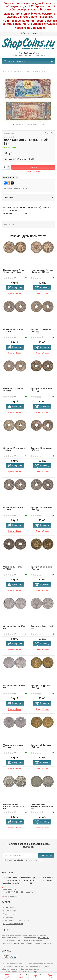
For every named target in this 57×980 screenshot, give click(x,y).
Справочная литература (13, 924)
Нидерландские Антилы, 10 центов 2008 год (42, 806)
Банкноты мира (10, 911)
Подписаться (46, 856)
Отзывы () (9, 225)
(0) (10, 278)
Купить (33, 167)
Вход (24, 33)
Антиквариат (9, 917)
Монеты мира (9, 907)
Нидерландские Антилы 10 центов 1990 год (15, 271)
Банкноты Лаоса (20, 188)
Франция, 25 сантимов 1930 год (14, 508)
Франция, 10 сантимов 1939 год (14, 449)
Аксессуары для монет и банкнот (17, 920)
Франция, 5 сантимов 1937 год (13, 330)
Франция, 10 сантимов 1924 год (41, 449)
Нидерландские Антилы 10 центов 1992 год (42, 271)
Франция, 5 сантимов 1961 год (13, 746)
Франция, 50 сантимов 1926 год (41, 568)
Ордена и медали (10, 914)
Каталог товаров (15, 61)
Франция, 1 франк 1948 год (14, 687)
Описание (8, 197)
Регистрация (36, 33)
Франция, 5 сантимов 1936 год (41, 330)
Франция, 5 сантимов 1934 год (13, 390)
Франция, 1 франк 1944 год (14, 627)
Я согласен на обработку (24, 860)
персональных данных (35, 860)
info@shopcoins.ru (12, 896)
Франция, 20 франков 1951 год (41, 746)
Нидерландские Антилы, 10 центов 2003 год (15, 806)
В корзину (17, 288)
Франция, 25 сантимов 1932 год (14, 568)
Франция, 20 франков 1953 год (41, 687)
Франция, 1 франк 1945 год (42, 627)
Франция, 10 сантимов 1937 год (41, 390)
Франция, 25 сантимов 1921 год (41, 508)
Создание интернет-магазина (14, 972)
